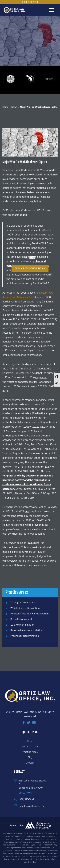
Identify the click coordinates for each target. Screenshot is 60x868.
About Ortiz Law (30, 746)
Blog (30, 757)
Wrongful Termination (23, 602)
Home (30, 741)
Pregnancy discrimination (25, 636)
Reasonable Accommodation (26, 630)
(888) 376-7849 (26, 799)
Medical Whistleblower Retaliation (30, 613)
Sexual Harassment (21, 619)
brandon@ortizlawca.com (32, 806)
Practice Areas (30, 752)
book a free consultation (30, 268)
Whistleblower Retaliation (25, 608)
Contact (30, 763)
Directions (27, 793)
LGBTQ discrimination (22, 625)
